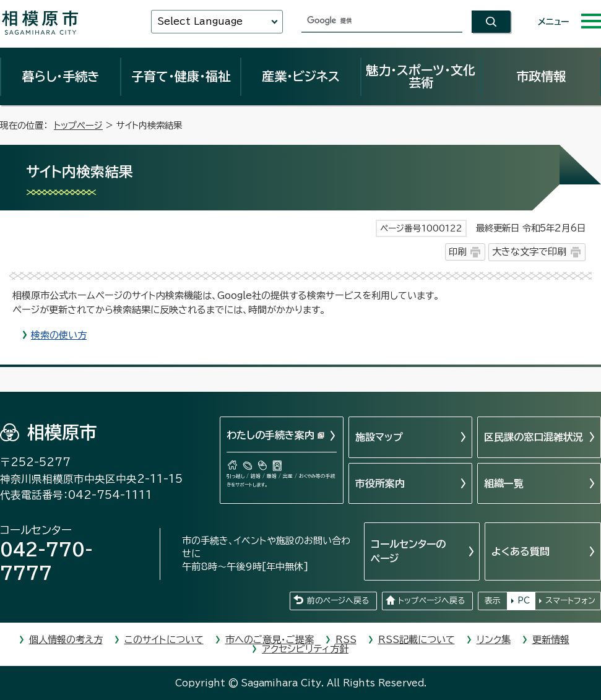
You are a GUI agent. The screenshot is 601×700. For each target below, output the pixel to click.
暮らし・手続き (61, 76)
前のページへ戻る (338, 601)
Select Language (200, 21)
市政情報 (541, 76)
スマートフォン (570, 601)
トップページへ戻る (431, 601)
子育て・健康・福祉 (181, 76)
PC (524, 601)
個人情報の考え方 (66, 640)
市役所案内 (380, 483)
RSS (346, 640)
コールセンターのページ (408, 551)
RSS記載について (417, 640)
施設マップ (379, 437)
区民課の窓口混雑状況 (534, 437)
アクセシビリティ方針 (305, 649)
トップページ (78, 125)
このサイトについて (164, 640)
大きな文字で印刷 (529, 252)
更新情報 (551, 640)
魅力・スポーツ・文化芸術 (421, 76)
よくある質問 (521, 551)
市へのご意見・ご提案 (270, 640)
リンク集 (494, 640)
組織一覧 (504, 483)
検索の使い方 (59, 335)
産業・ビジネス (301, 76)
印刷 (457, 252)
